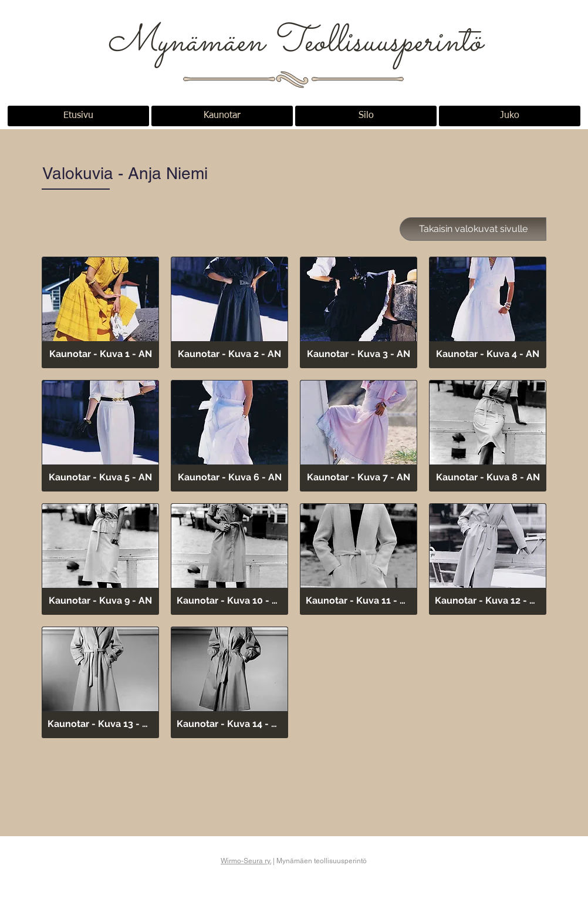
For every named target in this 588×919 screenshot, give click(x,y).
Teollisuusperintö (377, 43)
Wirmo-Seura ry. (246, 861)
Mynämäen (189, 43)
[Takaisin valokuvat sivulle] (473, 229)
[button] (100, 312)
